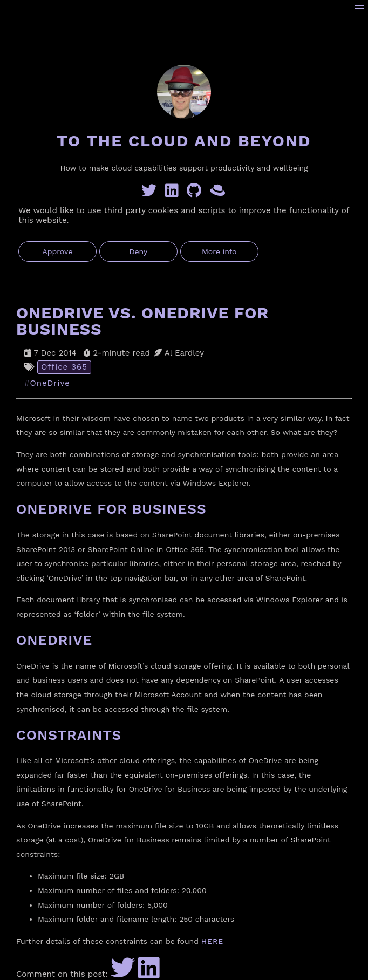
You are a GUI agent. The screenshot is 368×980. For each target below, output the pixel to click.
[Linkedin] (174, 193)
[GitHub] (196, 193)
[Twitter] (151, 193)
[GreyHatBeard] (218, 193)
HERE (212, 941)
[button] (360, 9)
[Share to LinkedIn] (149, 974)
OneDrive (50, 383)
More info (219, 251)
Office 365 (64, 367)
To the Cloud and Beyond (184, 141)
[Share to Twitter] (123, 974)
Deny (138, 251)
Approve (57, 251)
